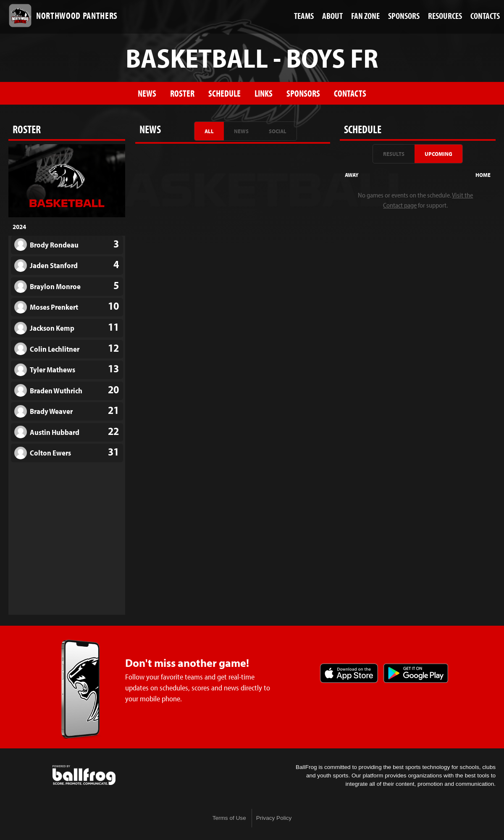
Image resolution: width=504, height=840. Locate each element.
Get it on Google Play (416, 673)
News (147, 93)
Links (264, 93)
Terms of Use (229, 818)
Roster (182, 93)
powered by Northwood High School (84, 775)
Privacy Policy (274, 818)
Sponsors (303, 93)
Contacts (350, 93)
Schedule (224, 93)
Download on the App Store (349, 673)
